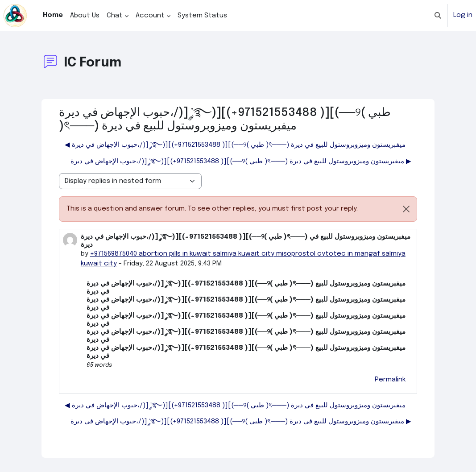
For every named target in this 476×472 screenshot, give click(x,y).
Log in (463, 15)
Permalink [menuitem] (390, 380)
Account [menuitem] (150, 16)
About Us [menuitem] (85, 16)
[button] (438, 15)
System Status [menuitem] (202, 16)
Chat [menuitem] (115, 16)
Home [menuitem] (53, 15)
